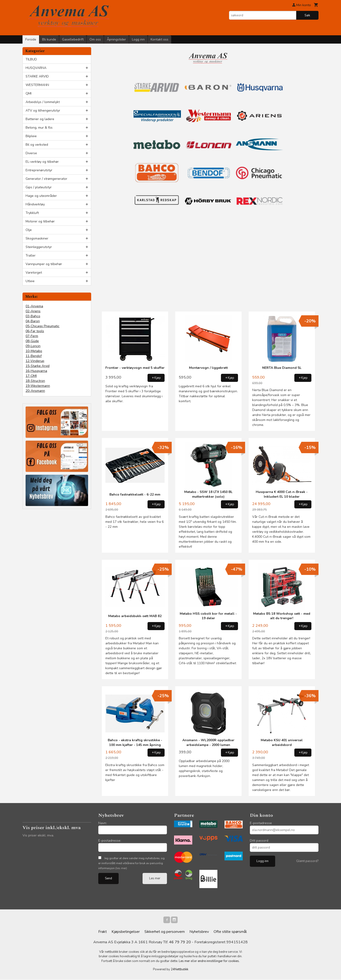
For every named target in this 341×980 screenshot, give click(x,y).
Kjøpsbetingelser (126, 933)
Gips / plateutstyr (39, 187)
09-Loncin (33, 346)
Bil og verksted (37, 145)
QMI (29, 93)
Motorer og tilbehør (40, 221)
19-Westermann (38, 386)
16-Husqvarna (36, 371)
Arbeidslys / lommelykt (43, 102)
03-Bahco (33, 316)
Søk (307, 15)
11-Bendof (34, 356)
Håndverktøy (35, 204)
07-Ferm (32, 336)
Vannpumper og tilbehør (44, 264)
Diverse (31, 153)
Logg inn (138, 39)
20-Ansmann (35, 391)
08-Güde (32, 341)
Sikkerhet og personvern (165, 933)
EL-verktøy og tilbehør (42, 162)
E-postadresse (261, 823)
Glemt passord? (307, 861)
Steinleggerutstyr (39, 247)
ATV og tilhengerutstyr (43, 111)
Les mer (155, 878)
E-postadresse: (110, 841)
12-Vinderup (35, 361)
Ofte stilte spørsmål (230, 933)
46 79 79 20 (180, 943)
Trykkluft (32, 213)
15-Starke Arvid (38, 366)
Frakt (103, 933)
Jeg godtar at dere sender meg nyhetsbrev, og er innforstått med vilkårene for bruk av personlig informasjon (131, 863)
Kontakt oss (159, 39)
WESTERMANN (37, 85)
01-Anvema (34, 306)
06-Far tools (35, 331)
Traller (31, 255)
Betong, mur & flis (39, 128)
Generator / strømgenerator (46, 179)
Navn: (103, 823)
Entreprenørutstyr (39, 170)
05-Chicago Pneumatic (43, 326)
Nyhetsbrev (199, 933)
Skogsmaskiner (37, 238)
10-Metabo (34, 351)
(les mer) (121, 868)
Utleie (30, 281)
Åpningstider (116, 39)
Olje (29, 230)
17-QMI (31, 376)
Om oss (95, 39)
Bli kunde (49, 39)
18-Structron (35, 381)
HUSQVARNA (36, 68)
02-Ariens (33, 311)
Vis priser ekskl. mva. (38, 835)
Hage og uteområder (41, 196)
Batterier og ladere (40, 119)
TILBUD (31, 59)
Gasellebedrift (73, 39)
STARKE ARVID (37, 76)
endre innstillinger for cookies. (219, 962)
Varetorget (34, 273)
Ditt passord (259, 841)
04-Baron (33, 321)
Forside (31, 39)
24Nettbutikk (179, 970)
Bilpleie (31, 136)
